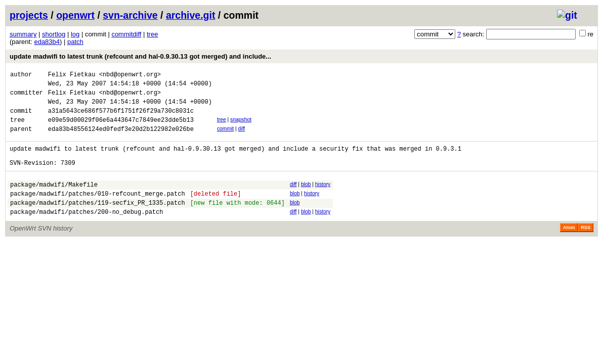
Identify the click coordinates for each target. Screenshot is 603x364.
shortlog (54, 34)
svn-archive (130, 15)
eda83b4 (47, 42)
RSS (586, 249)
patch (75, 42)
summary (23, 34)
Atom (569, 249)
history (323, 199)
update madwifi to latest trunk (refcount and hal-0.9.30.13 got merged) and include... (140, 56)
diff (242, 138)
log (75, 34)
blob (306, 199)
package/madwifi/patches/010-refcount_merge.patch (98, 212)
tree (152, 34)
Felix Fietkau (72, 76)
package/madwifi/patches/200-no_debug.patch (87, 233)
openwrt (75, 15)
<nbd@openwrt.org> (130, 76)
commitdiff (126, 34)
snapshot (241, 127)
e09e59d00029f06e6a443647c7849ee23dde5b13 (121, 129)
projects (29, 15)
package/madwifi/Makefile (54, 201)
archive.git (191, 15)
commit (225, 138)
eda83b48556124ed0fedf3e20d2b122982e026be (121, 139)
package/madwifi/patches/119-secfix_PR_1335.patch (98, 222)
